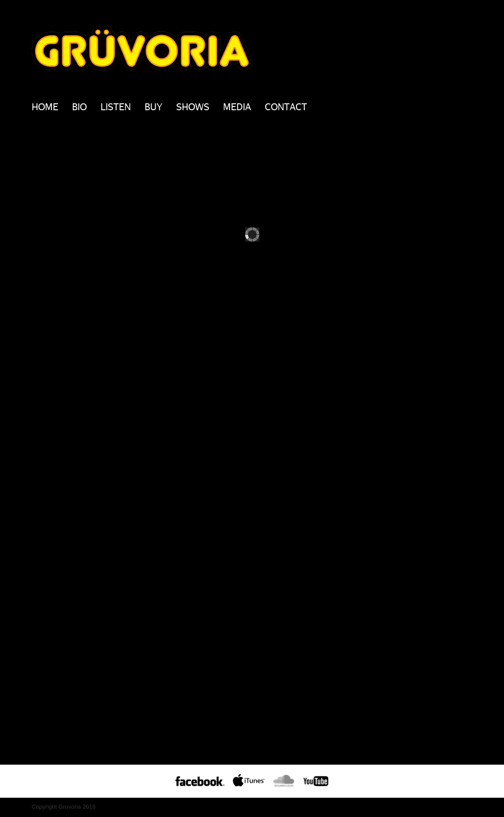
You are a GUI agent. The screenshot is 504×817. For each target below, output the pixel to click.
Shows (193, 107)
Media (237, 107)
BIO (79, 107)
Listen (116, 107)
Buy (154, 107)
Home (45, 107)
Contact (286, 107)
